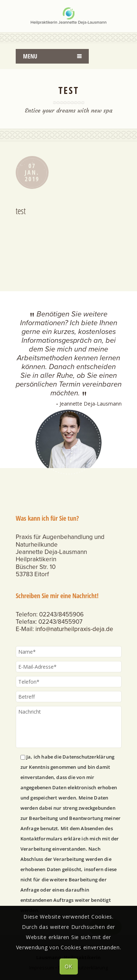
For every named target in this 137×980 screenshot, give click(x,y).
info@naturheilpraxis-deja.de (74, 629)
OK (68, 966)
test (21, 211)
